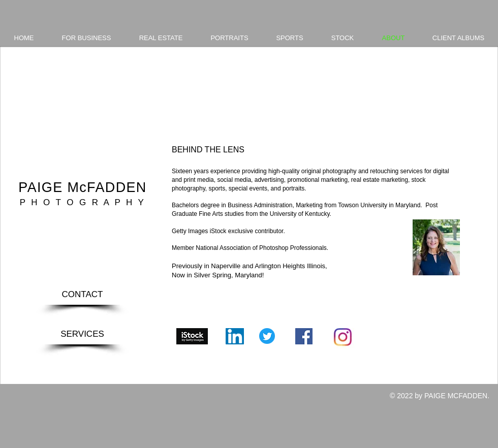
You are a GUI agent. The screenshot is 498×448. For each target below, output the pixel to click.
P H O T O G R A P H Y (83, 202)
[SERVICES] (82, 334)
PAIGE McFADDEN (82, 187)
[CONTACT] (82, 295)
